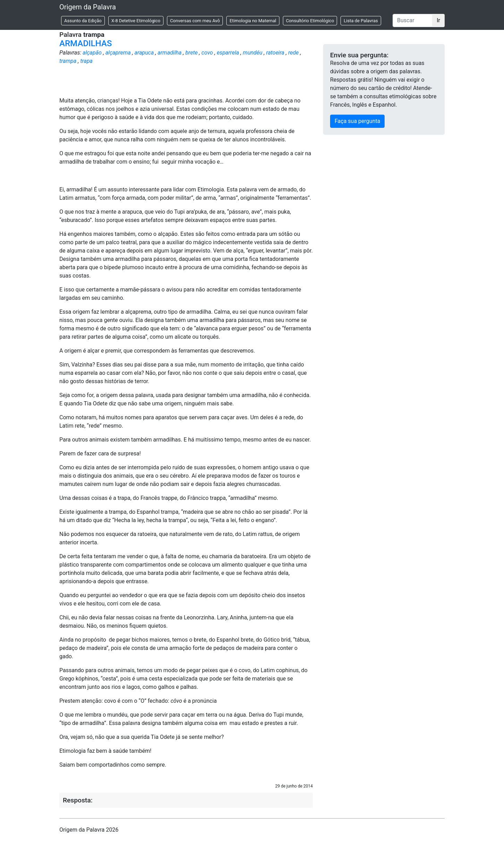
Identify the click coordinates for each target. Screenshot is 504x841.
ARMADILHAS (86, 43)
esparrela (228, 53)
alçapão (92, 53)
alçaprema (118, 53)
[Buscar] (413, 20)
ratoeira (275, 53)
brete (191, 53)
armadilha (170, 53)
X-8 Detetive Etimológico (136, 21)
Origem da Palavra (88, 7)
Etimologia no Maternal (253, 21)
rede (293, 53)
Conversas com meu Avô (195, 21)
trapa (86, 61)
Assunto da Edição (83, 21)
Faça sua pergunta (357, 121)
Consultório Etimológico (310, 21)
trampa (68, 61)
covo (207, 53)
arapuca (144, 53)
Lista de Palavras (361, 21)
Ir (438, 20)
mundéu (253, 53)
